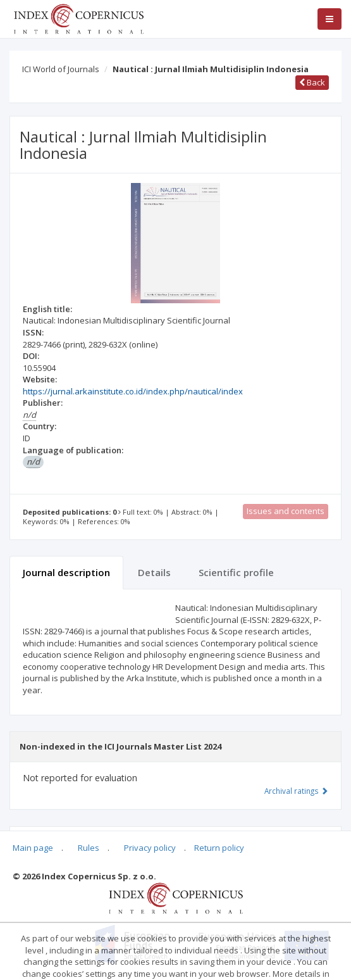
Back (312, 82)
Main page (33, 848)
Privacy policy (150, 848)
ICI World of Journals (61, 69)
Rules (89, 848)
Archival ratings (296, 791)
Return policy (219, 848)
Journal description (66, 572)
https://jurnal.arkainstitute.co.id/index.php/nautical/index (133, 391)
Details (154, 572)
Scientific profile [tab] (236, 572)
